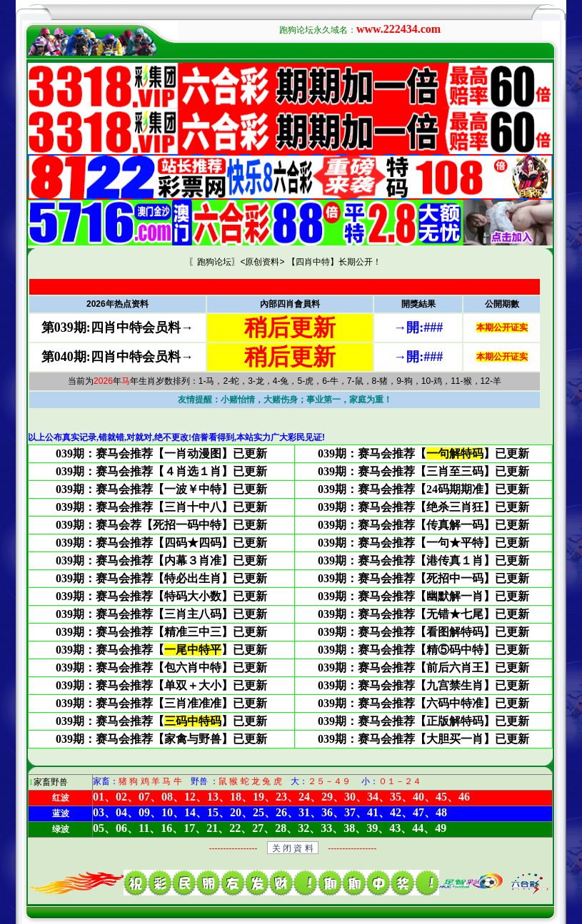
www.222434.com (398, 29)
